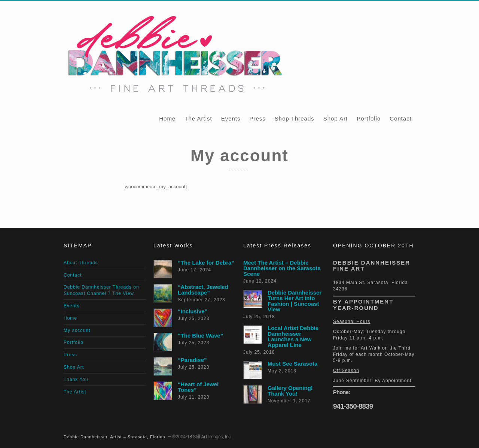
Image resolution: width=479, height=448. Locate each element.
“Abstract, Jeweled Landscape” (203, 290)
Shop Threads (295, 118)
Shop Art (336, 118)
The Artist (198, 118)
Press (257, 118)
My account (77, 330)
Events (231, 118)
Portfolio (369, 118)
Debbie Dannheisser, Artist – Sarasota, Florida (115, 437)
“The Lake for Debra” (206, 263)
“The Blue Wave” (200, 336)
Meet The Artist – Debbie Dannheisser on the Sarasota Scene (282, 268)
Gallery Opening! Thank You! (290, 391)
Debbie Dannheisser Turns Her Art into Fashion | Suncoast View (295, 301)
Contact (401, 118)
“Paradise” (192, 360)
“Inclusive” (193, 311)
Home (167, 118)
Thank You (76, 380)
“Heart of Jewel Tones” (198, 387)
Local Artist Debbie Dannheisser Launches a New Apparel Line (293, 336)
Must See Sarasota (292, 364)
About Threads (81, 263)
